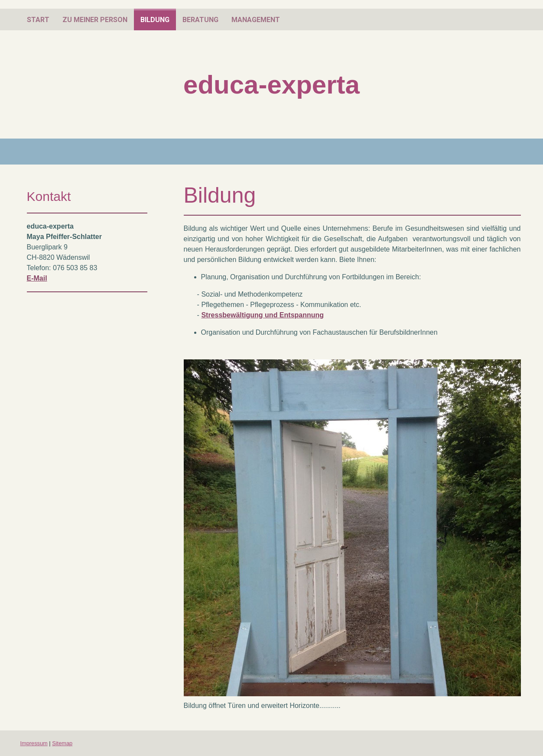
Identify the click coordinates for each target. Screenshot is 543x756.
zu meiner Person (95, 20)
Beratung (200, 20)
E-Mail (37, 278)
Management (256, 20)
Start (38, 20)
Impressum (34, 743)
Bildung (155, 20)
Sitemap (62, 743)
